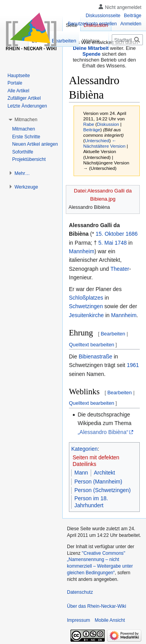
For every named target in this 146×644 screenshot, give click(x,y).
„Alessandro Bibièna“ (103, 432)
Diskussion (108, 124)
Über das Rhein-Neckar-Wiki (97, 606)
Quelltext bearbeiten (91, 345)
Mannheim (82, 251)
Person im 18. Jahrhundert (91, 502)
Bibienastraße (95, 356)
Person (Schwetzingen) (103, 490)
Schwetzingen (86, 306)
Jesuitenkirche (86, 315)
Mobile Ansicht (110, 620)
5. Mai (106, 243)
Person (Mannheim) (98, 482)
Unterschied (97, 140)
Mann (81, 473)
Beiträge (92, 130)
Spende (91, 54)
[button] (26, 120)
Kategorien (84, 449)
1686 (132, 234)
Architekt (104, 473)
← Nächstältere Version (104, 143)
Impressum (78, 620)
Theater (120, 269)
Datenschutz (80, 592)
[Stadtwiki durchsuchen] (127, 40)
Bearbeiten (113, 334)
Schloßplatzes (86, 298)
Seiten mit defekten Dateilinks (96, 461)
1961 (133, 365)
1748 (121, 243)
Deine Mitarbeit (91, 48)
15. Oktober (110, 234)
